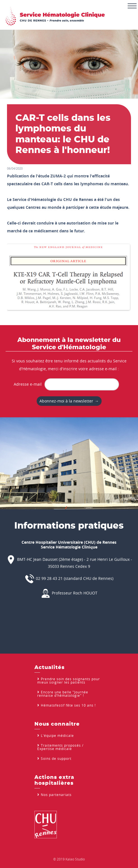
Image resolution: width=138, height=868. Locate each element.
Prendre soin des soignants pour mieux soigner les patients (69, 680)
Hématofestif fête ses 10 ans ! (68, 705)
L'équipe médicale (57, 735)
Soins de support (56, 758)
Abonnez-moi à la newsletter (66, 401)
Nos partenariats (56, 795)
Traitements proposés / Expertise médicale (60, 747)
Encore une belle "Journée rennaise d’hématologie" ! (63, 694)
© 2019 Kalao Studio (69, 859)
